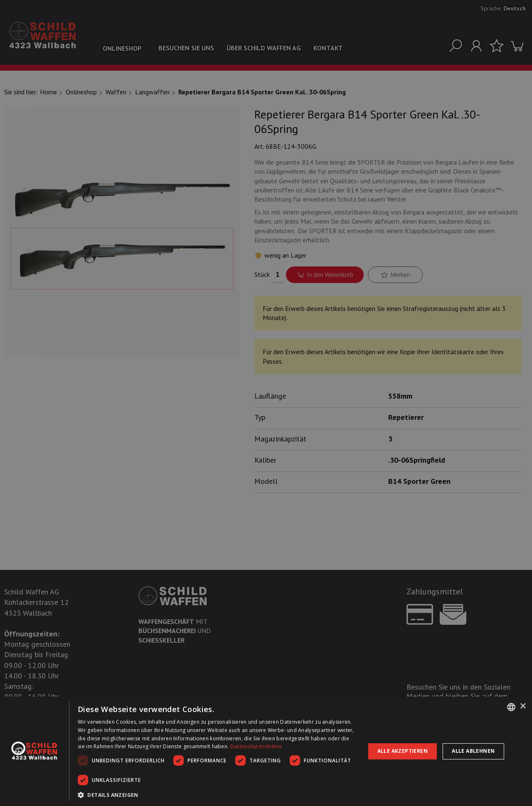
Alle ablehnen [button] (473, 751)
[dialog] (266, 751)
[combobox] (511, 707)
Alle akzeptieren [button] (403, 751)
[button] (217, 795)
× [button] (523, 706)
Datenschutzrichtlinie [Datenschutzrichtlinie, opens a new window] (256, 746)
